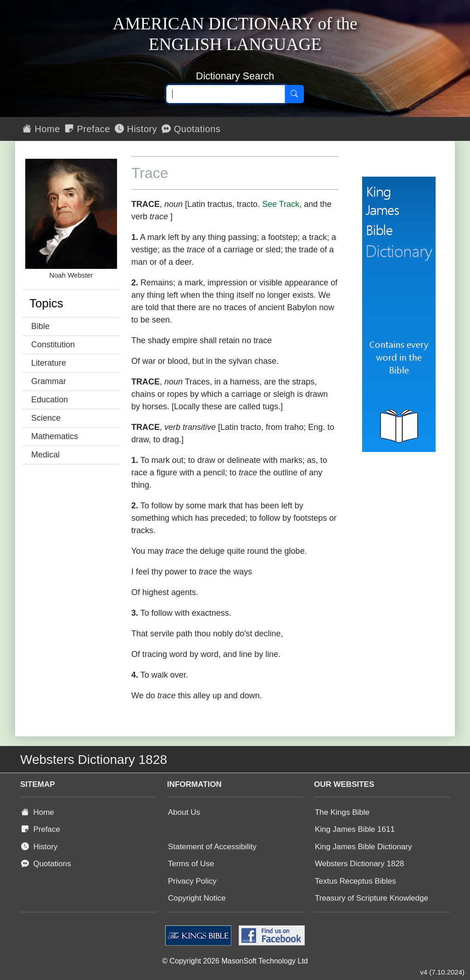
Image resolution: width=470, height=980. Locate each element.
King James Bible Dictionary (364, 847)
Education (50, 400)
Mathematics (55, 436)
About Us (184, 812)
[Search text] (226, 94)
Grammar (49, 381)
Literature (49, 363)
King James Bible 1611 (355, 829)
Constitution (53, 345)
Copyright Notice (197, 898)
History (136, 129)
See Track (281, 204)
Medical (45, 455)
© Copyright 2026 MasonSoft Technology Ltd (235, 961)
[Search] (294, 94)
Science (46, 418)
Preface (87, 129)
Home (41, 129)
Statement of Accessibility (212, 847)
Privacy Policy (192, 881)
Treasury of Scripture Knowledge (372, 898)
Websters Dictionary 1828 (359, 864)
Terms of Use (191, 864)
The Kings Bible (342, 812)
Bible (40, 326)
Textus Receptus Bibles (355, 881)
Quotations (191, 129)
